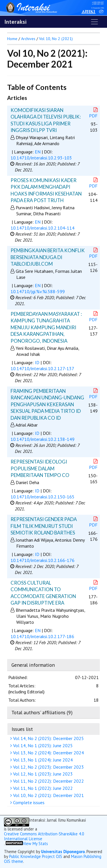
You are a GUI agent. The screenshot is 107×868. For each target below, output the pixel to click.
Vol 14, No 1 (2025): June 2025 (42, 745)
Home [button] (12, 39)
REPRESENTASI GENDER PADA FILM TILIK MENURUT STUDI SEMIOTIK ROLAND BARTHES (44, 526)
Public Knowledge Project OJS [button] (36, 856)
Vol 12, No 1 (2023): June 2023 (42, 774)
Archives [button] (28, 39)
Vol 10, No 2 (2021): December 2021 (48, 795)
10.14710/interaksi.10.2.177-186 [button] (42, 636)
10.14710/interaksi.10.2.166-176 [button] (43, 560)
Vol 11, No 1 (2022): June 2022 (42, 788)
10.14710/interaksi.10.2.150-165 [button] (43, 497)
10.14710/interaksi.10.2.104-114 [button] (43, 228)
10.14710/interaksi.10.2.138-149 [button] (43, 439)
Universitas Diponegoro (63, 852)
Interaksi (16, 22)
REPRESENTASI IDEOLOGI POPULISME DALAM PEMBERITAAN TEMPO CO (40, 468)
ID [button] (37, 362)
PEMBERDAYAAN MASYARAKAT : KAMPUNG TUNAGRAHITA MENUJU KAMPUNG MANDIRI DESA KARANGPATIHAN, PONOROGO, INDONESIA (46, 327)
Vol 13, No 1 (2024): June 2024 (42, 760)
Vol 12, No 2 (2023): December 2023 (48, 767)
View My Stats (35, 844)
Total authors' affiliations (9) (42, 712)
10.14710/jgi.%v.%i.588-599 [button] (38, 291)
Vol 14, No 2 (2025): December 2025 (48, 738)
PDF (94, 113)
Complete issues (28, 802)
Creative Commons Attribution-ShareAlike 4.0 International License (44, 836)
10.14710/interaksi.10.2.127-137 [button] (42, 368)
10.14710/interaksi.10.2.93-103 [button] (41, 158)
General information (33, 665)
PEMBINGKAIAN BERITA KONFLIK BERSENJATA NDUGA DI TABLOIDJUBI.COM (48, 257)
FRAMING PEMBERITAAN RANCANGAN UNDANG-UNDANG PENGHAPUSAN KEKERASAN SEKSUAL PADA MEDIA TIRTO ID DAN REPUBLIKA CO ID (47, 404)
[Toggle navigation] (94, 22)
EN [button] (38, 152)
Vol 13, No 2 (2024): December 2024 (48, 753)
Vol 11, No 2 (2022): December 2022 (48, 781)
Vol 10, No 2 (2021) (56, 39)
